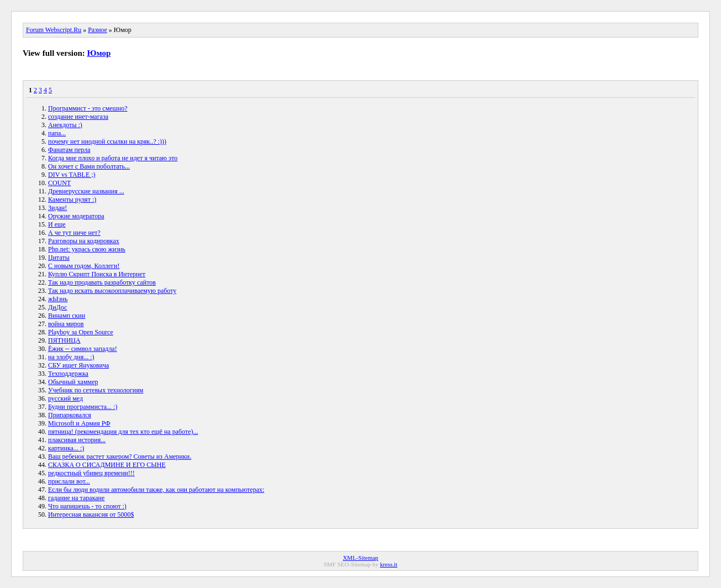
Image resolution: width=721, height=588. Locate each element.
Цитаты (59, 258)
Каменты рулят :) (72, 200)
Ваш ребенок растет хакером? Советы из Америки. (120, 456)
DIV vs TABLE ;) (72, 175)
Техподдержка (68, 374)
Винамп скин (67, 316)
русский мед (65, 398)
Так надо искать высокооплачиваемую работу (112, 291)
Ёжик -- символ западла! (83, 349)
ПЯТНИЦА (64, 340)
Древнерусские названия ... (86, 191)
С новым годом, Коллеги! (84, 266)
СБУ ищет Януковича (78, 365)
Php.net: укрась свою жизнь (87, 249)
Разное (98, 30)
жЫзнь (58, 299)
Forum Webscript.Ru (54, 30)
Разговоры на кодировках (84, 241)
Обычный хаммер (73, 382)
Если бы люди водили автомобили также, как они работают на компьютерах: (156, 490)
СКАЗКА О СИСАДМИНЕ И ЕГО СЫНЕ (107, 465)
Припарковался (70, 415)
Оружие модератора (76, 216)
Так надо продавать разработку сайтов (102, 282)
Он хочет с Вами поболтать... (89, 166)
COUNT (59, 183)
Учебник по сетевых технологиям (96, 390)
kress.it (389, 564)
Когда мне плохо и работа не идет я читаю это (113, 158)
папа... (57, 133)
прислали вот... (69, 481)
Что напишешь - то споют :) (87, 506)
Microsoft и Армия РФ (79, 423)
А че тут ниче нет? (74, 233)
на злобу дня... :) (71, 357)
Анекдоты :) (65, 125)
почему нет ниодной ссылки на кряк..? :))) (107, 141)
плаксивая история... (77, 440)
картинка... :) (66, 448)
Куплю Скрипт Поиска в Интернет (97, 274)
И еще (57, 224)
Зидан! (57, 208)
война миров (66, 324)
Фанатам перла (69, 150)
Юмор (99, 53)
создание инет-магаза (78, 117)
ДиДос (57, 307)
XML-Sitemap (360, 558)
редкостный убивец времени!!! (91, 473)
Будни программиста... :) (83, 407)
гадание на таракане (76, 498)
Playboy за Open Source (81, 332)
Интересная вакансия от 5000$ (91, 514)
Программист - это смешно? (88, 108)
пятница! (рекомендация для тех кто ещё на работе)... (123, 432)
